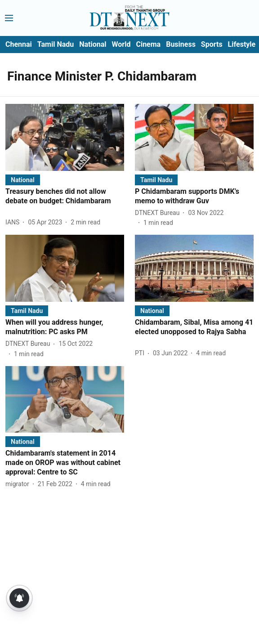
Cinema (148, 44)
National (93, 44)
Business (181, 44)
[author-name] (14, 222)
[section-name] (23, 180)
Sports (212, 44)
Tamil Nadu (56, 44)
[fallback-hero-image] (65, 137)
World (121, 44)
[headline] (65, 197)
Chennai (19, 44)
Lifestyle (242, 44)
